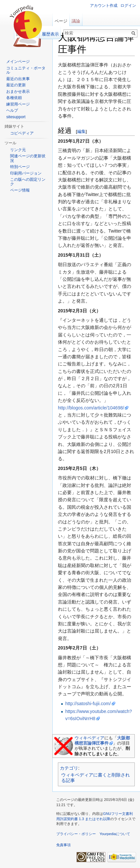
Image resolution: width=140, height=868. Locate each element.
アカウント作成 (104, 6)
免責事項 (63, 845)
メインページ (18, 62)
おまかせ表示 (18, 92)
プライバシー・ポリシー (76, 834)
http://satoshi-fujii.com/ (88, 704)
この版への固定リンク (28, 182)
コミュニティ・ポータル (26, 70)
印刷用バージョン (26, 173)
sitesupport (16, 117)
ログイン (128, 6)
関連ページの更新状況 (28, 158)
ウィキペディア (89, 738)
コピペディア (22, 133)
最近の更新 (16, 85)
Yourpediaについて (115, 834)
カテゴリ (69, 768)
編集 (81, 131)
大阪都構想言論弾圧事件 (102, 740)
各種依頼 (14, 98)
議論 (76, 21)
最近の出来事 (18, 79)
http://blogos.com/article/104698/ (91, 408)
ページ (61, 21)
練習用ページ (18, 104)
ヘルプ (12, 110)
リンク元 (18, 150)
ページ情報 (20, 190)
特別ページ (20, 167)
